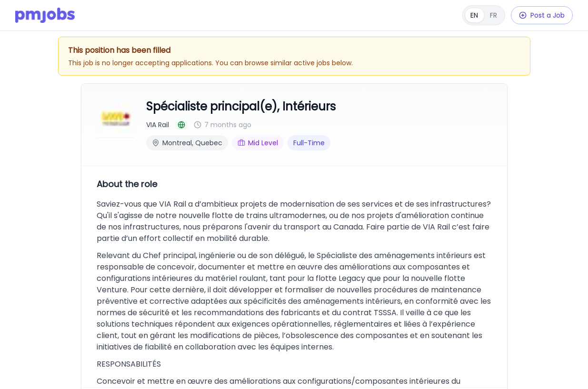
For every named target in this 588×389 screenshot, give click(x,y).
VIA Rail (158, 125)
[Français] (484, 15)
